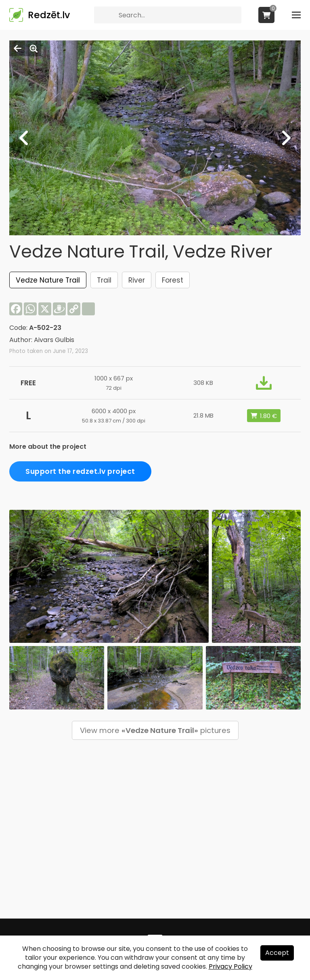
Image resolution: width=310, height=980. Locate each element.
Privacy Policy (230, 966)
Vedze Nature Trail (48, 280)
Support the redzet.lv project (80, 471)
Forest (173, 280)
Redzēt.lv (49, 15)
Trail (104, 280)
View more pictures (155, 730)
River (137, 280)
